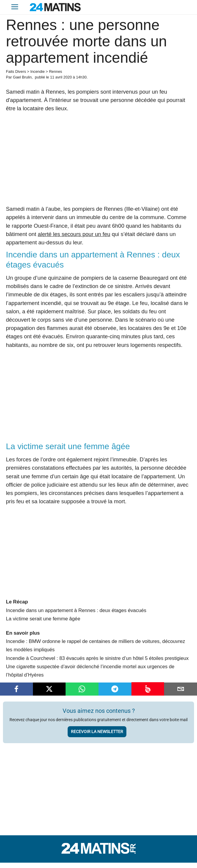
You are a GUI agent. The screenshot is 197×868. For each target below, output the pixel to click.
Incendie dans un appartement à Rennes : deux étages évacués (76, 610)
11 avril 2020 (61, 77)
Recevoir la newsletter (97, 732)
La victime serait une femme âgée (43, 619)
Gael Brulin (22, 77)
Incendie (37, 71)
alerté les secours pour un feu (74, 234)
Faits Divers (16, 71)
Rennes (55, 71)
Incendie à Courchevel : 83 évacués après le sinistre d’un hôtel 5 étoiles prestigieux (97, 658)
